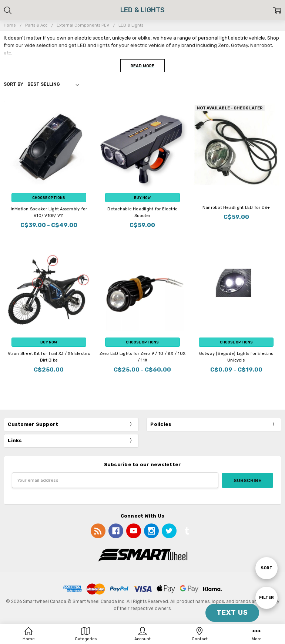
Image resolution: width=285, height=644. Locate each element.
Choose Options (49, 198)
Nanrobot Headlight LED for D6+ (236, 208)
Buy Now (142, 198)
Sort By (14, 84)
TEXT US (232, 613)
